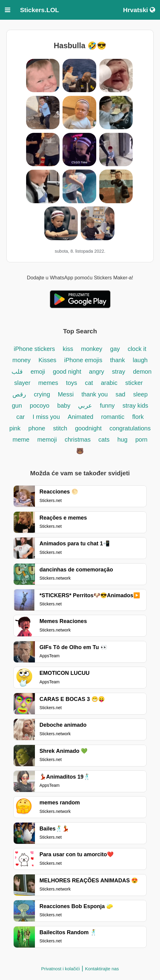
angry (97, 372)
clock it (137, 349)
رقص (19, 394)
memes (48, 383)
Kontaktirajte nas (102, 969)
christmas (78, 439)
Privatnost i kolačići (60, 969)
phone (37, 428)
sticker (134, 383)
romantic (113, 417)
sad (120, 394)
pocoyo (40, 406)
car (21, 417)
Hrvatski (139, 10)
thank (118, 360)
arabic (109, 383)
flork (138, 417)
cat (89, 383)
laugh (140, 360)
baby (65, 406)
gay (115, 349)
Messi (66, 394)
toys (71, 383)
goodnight (88, 428)
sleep (141, 394)
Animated (81, 417)
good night (68, 372)
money (22, 360)
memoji (47, 439)
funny (107, 406)
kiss (68, 349)
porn (141, 439)
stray (119, 372)
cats (104, 439)
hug (123, 439)
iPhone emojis (84, 360)
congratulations (130, 428)
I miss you (47, 417)
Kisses (48, 360)
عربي (86, 406)
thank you (95, 394)
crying (43, 394)
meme (21, 439)
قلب (17, 372)
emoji (39, 372)
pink (15, 428)
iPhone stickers (35, 349)
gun (17, 406)
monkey (92, 349)
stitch (61, 428)
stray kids (135, 406)
